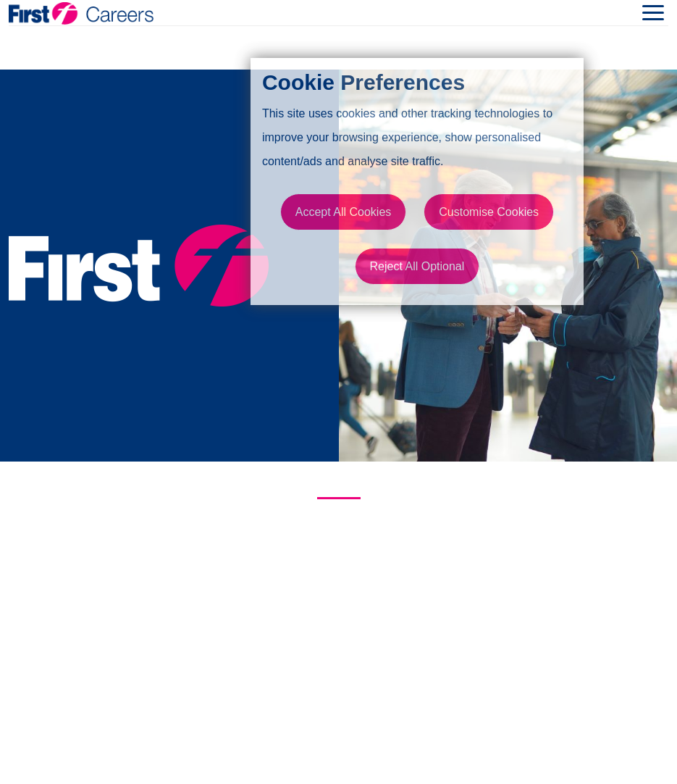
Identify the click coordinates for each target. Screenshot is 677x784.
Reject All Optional (417, 266)
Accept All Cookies (344, 212)
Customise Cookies (489, 212)
